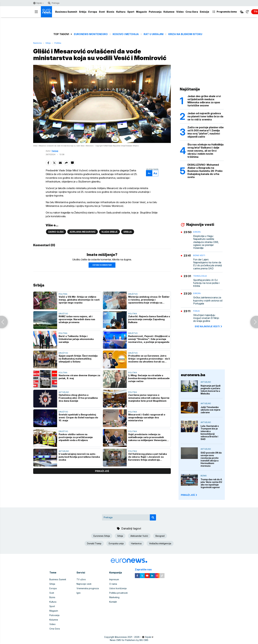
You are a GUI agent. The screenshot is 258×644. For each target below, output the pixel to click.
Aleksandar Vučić (139, 536)
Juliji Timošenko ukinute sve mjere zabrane (210, 410)
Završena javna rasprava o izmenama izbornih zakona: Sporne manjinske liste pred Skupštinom (149, 398)
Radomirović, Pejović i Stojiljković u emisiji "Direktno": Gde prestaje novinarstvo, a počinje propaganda (149, 339)
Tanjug (55, 151)
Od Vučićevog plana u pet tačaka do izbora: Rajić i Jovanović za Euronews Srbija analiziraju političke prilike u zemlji (148, 457)
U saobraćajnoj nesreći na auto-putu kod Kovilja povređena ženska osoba (79, 457)
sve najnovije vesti (209, 326)
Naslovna (37, 43)
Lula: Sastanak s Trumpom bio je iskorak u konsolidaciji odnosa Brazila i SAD (210, 433)
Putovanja (155, 12)
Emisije (204, 12)
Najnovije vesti (84, 584)
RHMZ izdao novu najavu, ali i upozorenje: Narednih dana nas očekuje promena (77, 319)
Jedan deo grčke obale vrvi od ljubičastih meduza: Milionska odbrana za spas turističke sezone (204, 101)
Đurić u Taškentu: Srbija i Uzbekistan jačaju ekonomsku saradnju (76, 339)
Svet (102, 12)
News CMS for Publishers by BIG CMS (129, 640)
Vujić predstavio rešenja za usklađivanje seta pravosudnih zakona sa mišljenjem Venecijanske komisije (149, 437)
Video (180, 12)
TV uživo (81, 579)
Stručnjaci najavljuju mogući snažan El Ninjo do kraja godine (206, 318)
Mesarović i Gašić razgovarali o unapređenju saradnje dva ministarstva (147, 417)
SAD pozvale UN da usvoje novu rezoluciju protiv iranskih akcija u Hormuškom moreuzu (211, 459)
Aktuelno (64, 392)
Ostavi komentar (102, 265)
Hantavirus (136, 543)
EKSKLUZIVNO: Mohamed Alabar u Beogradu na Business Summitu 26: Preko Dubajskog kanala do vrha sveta (205, 171)
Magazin (141, 12)
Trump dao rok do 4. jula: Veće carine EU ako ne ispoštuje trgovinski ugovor (211, 483)
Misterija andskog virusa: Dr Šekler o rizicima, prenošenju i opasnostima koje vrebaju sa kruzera (149, 300)
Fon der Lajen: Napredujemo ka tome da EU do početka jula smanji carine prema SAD (207, 264)
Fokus (196, 311)
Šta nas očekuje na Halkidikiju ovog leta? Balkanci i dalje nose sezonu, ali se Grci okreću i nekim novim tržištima (206, 151)
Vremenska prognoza (88, 588)
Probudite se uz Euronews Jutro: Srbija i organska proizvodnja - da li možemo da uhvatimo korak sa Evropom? (149, 359)
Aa (149, 173)
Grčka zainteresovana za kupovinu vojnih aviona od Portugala (208, 300)
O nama (113, 584)
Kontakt (113, 602)
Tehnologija (200, 276)
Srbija (83, 12)
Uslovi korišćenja (118, 588)
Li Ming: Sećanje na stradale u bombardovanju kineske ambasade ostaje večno (149, 378)
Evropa (93, 12)
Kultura (121, 12)
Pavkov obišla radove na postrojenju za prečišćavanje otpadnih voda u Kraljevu (76, 437)
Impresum (114, 579)
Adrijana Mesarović (83, 232)
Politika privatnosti (118, 593)
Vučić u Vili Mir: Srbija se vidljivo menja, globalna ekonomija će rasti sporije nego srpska (79, 300)
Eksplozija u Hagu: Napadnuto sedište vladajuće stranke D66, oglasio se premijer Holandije (206, 242)
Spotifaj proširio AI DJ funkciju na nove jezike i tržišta (206, 283)
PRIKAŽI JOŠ (189, 495)
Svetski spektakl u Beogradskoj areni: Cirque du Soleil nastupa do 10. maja (78, 417)
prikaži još (102, 471)
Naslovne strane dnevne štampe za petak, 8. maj (79, 377)
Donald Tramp (94, 543)
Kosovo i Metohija (126, 34)
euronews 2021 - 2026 (128, 637)
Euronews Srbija (102, 536)
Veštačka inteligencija (160, 543)
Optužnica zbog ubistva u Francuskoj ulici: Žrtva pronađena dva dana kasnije (78, 398)
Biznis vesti (199, 255)
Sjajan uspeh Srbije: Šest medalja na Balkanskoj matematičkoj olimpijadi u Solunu (78, 359)
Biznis (110, 12)
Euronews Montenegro (91, 34)
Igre (79, 593)
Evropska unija (116, 543)
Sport (131, 12)
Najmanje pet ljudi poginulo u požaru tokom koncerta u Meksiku (211, 390)
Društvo (133, 294)
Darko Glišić (56, 232)
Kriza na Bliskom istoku (185, 34)
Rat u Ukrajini (154, 34)
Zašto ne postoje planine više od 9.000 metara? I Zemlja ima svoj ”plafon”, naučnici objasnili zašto (206, 132)
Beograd (160, 536)
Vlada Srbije (109, 232)
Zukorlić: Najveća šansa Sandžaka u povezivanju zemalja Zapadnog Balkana (149, 319)
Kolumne (169, 12)
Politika (58, 43)
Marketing (114, 597)
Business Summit (66, 12)
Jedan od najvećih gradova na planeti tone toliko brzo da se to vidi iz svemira (205, 116)
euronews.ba (193, 375)
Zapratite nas (145, 570)
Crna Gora (192, 12)
